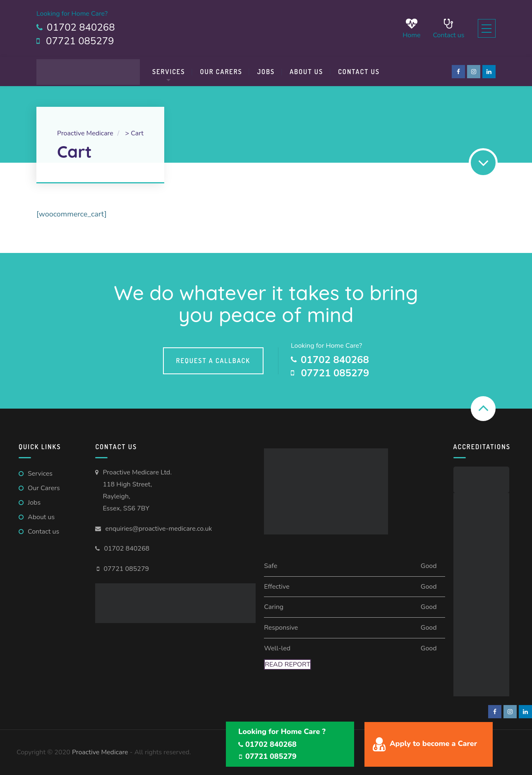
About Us (306, 72)
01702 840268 (127, 549)
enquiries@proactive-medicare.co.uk (158, 529)
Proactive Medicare (100, 752)
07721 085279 (126, 569)
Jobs (266, 72)
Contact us (443, 28)
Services (169, 72)
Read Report (288, 664)
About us (41, 517)
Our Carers (221, 72)
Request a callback (213, 361)
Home (406, 28)
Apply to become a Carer (433, 744)
